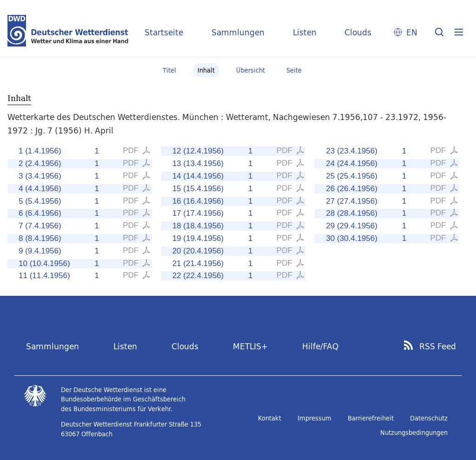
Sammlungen (238, 32)
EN (412, 32)
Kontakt (270, 418)
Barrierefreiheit (371, 418)
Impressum (314, 418)
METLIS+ (250, 346)
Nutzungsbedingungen (414, 433)
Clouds (358, 32)
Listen (305, 32)
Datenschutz (429, 418)
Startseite (164, 32)
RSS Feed (438, 347)
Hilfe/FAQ (320, 346)
